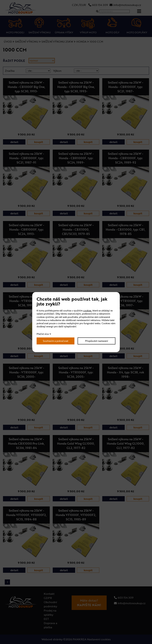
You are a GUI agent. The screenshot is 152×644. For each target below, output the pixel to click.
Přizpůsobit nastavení (97, 341)
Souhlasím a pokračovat (56, 341)
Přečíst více (43, 334)
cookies (87, 311)
